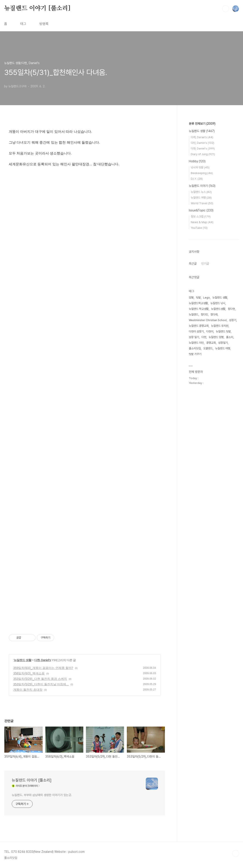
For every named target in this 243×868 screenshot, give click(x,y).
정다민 (204, 315)
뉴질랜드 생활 (23, 660)
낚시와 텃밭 (200, 167)
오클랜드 (208, 348)
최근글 (193, 264)
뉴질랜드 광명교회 (199, 326)
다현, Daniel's (43, 660)
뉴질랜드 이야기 (202, 186)
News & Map (202, 222)
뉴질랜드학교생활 (198, 303)
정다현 (231, 309)
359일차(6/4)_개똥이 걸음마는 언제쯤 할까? (43, 668)
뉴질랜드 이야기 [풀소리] (37, 8)
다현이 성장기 (196, 331)
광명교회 (211, 343)
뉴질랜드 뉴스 (201, 192)
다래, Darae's (202, 137)
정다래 (214, 315)
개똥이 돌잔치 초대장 (28, 690)
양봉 (191, 298)
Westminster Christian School (208, 320)
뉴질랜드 (194, 315)
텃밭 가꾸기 (195, 354)
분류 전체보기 (202, 124)
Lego (207, 298)
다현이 (210, 331)
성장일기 (223, 343)
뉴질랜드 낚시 (218, 303)
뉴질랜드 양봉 (216, 337)
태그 (23, 24)
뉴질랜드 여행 (201, 198)
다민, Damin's (203, 143)
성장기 (233, 320)
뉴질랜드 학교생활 (199, 309)
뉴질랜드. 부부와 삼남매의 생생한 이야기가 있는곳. (42, 795)
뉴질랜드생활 (218, 309)
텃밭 (198, 298)
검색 (226, 9)
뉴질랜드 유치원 (220, 326)
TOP (236, 853)
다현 (204, 337)
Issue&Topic (201, 210)
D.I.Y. (197, 179)
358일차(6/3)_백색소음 (29, 673)
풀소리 (230, 337)
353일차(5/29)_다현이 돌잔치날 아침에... (41, 684)
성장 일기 (194, 337)
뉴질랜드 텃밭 (223, 331)
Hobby (197, 161)
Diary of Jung (203, 154)
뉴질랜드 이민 (196, 343)
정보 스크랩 (201, 217)
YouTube (199, 228)
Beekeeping (202, 173)
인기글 (205, 264)
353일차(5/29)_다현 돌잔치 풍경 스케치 (40, 679)
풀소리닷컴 (195, 348)
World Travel (202, 203)
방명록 (44, 24)
